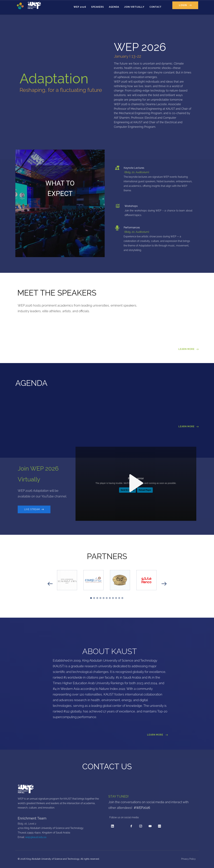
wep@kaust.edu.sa (36, 837)
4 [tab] (100, 598)
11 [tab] (122, 598)
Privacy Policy (189, 859)
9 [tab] (116, 598)
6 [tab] (107, 598)
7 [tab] (110, 598)
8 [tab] (113, 598)
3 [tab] (97, 598)
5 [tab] (104, 598)
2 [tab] (94, 598)
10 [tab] (119, 598)
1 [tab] (91, 598)
